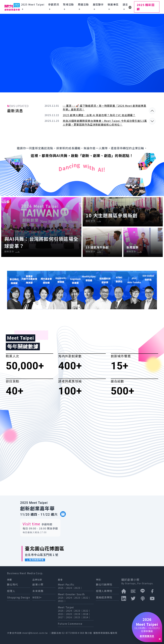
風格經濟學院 (104, 597)
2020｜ (70, 614)
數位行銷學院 (104, 584)
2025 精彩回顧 (146, 7)
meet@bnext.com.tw (35, 633)
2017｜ (62, 617)
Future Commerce (70, 624)
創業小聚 (38, 584)
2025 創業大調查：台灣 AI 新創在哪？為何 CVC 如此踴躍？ (99, 115)
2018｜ (87, 614)
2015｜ (78, 617)
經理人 (11, 591)
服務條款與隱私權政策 (105, 633)
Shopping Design (18, 597)
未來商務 (38, 591)
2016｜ (70, 617)
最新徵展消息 (147, 636)
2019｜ (78, 614)
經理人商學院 (104, 591)
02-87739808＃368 (73, 633)
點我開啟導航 (35, 560)
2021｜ (62, 601)
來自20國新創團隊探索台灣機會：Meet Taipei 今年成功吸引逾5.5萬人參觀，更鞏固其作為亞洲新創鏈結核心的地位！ (105, 123)
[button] (11, 290)
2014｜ (87, 617)
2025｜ (62, 588)
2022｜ (87, 598)
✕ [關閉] (160, 639)
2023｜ (78, 588)
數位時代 (13, 584)
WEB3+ (37, 597)
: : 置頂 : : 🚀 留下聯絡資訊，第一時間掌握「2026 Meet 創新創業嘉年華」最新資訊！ (105, 107)
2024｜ (70, 588)
